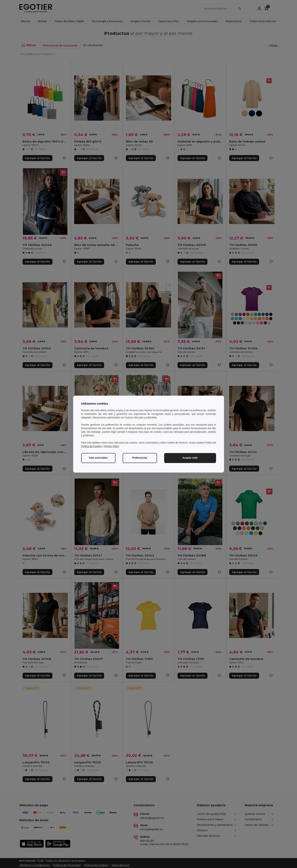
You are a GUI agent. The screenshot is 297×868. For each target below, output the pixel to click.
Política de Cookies (91, 446)
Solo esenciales (98, 458)
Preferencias (140, 458)
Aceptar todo (190, 458)
